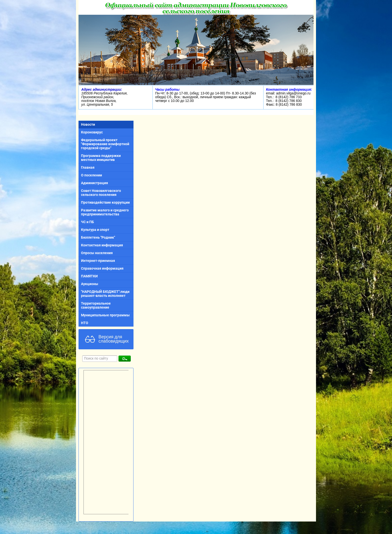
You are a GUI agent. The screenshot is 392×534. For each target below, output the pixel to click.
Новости (88, 124)
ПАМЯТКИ (89, 276)
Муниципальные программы (105, 315)
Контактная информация (102, 245)
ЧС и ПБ (87, 222)
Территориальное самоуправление (96, 305)
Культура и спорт (95, 230)
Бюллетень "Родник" (98, 237)
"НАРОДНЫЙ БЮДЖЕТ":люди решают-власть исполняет (105, 294)
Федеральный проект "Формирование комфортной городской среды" (105, 144)
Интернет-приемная (98, 261)
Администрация (94, 183)
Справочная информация (102, 268)
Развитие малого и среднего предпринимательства (105, 212)
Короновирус (92, 132)
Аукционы (90, 284)
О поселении (91, 175)
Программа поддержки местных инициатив (101, 158)
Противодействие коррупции (105, 202)
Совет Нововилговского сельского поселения (101, 193)
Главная (88, 167)
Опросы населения (97, 253)
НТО (85, 323)
